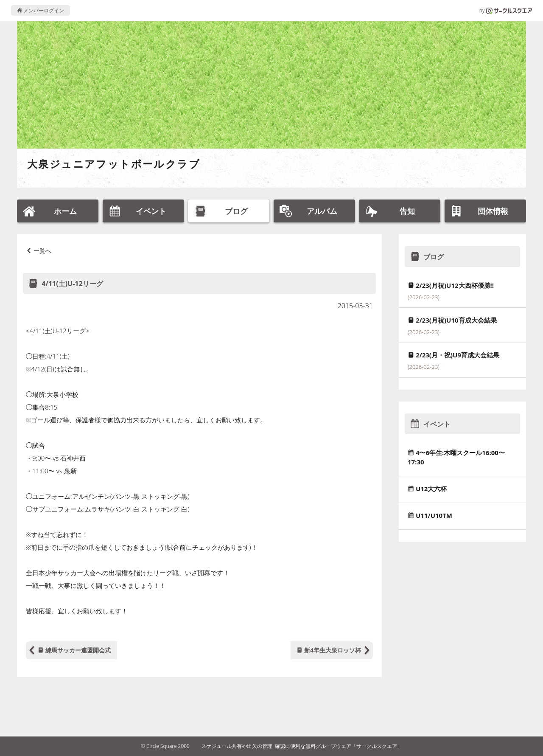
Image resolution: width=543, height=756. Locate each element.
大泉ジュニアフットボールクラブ (114, 164)
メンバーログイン (41, 10)
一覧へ (42, 251)
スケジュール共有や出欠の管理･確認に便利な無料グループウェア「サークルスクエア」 (302, 746)
